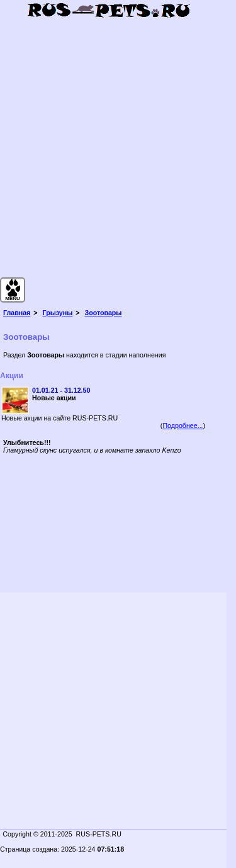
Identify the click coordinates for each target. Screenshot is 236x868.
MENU (13, 298)
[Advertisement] (118, 156)
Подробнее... (183, 425)
